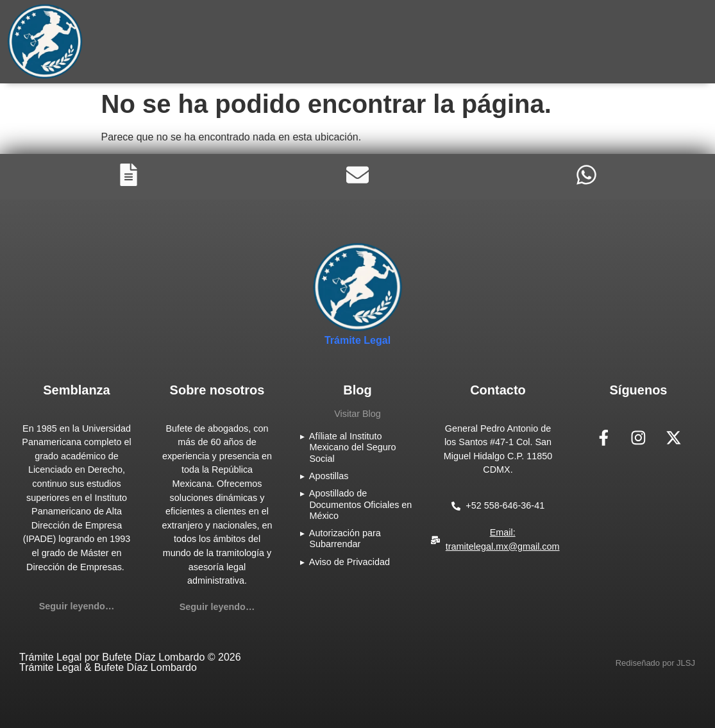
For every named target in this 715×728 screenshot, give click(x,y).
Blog (357, 390)
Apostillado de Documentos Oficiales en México (361, 504)
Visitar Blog (357, 414)
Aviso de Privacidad (349, 562)
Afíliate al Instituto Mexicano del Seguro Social (353, 447)
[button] (655, 663)
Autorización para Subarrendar (345, 538)
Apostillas (329, 476)
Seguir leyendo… (77, 606)
